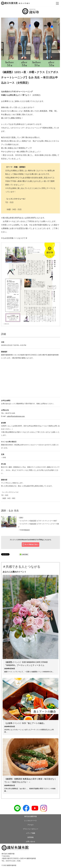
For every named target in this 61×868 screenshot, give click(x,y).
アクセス (30, 825)
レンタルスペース (30, 821)
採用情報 (30, 837)
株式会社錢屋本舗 (30, 816)
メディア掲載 (30, 833)
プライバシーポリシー (30, 829)
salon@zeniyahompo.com (16, 416)
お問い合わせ (30, 842)
